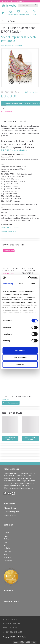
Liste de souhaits (19, 13)
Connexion (27, 13)
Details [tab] (21, 284)
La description (10, 121)
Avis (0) (23, 121)
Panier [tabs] (35, 13)
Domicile (11, 13)
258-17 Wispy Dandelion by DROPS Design (28, 271)
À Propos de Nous (10, 508)
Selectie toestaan (20, 357)
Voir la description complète (11, 45)
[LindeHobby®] (9, 5)
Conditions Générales (13, 632)
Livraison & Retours (11, 515)
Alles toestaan (20, 350)
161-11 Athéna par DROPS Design (16, 397)
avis (17, 92)
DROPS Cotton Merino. (14, 150)
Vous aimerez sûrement (13, 245)
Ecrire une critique (31, 92)
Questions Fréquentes (12, 512)
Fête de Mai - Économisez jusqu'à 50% (13, 1)
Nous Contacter (10, 628)
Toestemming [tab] (8, 284)
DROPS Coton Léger (9, 231)
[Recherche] (36, 6)
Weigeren (20, 364)
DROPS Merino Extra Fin (10, 228)
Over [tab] (33, 284)
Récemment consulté (12, 413)
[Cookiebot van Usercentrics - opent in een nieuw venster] (28, 278)
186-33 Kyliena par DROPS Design (10, 269)
